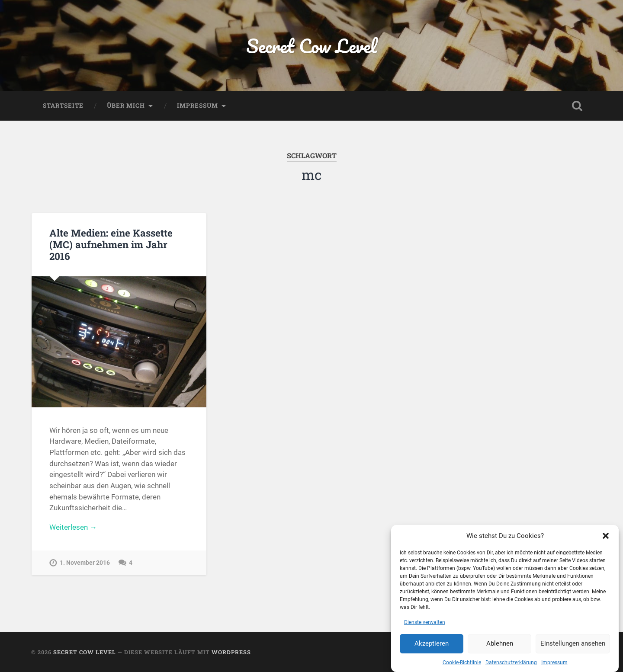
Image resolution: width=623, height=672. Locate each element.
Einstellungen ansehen (573, 646)
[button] (606, 538)
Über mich (126, 106)
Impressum (554, 664)
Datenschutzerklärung (511, 664)
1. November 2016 (85, 563)
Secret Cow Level (311, 46)
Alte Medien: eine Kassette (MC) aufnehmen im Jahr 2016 (111, 244)
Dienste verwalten (425, 624)
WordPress (231, 652)
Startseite (63, 106)
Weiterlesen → (73, 527)
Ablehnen (500, 646)
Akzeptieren (432, 646)
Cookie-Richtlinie (462, 664)
